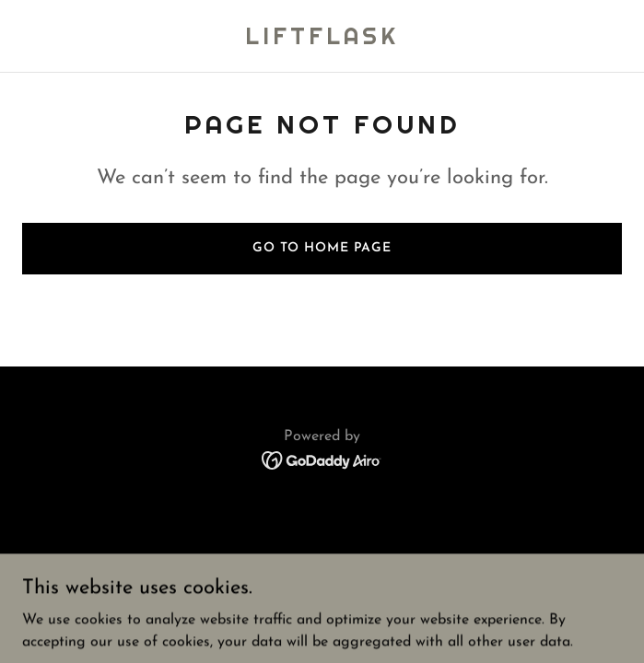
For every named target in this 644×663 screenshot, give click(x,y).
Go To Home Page (322, 248)
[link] (322, 41)
